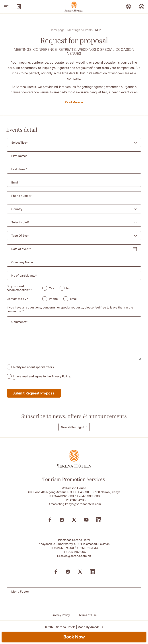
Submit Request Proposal (34, 393)
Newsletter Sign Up (74, 427)
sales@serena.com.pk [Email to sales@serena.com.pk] (76, 556)
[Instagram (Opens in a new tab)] (62, 520)
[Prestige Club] (142, 7)
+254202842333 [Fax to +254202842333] (76, 500)
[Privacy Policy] (61, 615)
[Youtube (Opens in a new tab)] (86, 520)
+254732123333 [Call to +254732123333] (63, 496)
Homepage (58, 30)
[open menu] (6, 7)
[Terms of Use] (88, 615)
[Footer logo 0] (74, 466)
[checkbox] (9, 367)
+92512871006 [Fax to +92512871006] (76, 552)
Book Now (74, 637)
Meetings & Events (81, 30)
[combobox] (74, 142)
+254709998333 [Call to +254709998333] (88, 496)
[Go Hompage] (74, 7)
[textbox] (19, 143)
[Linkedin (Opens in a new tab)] (98, 520)
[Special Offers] (129, 7)
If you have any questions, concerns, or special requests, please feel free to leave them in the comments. (70, 309)
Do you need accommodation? (19, 288)
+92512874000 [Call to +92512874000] (64, 548)
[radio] (45, 288)
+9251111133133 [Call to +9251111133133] (87, 548)
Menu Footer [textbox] (20, 591)
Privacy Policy (61, 376)
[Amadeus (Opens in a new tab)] (97, 627)
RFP (98, 30)
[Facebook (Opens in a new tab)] (50, 520)
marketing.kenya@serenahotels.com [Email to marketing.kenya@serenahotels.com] (76, 504)
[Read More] (74, 102)
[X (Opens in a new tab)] (74, 520)
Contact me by (18, 299)
